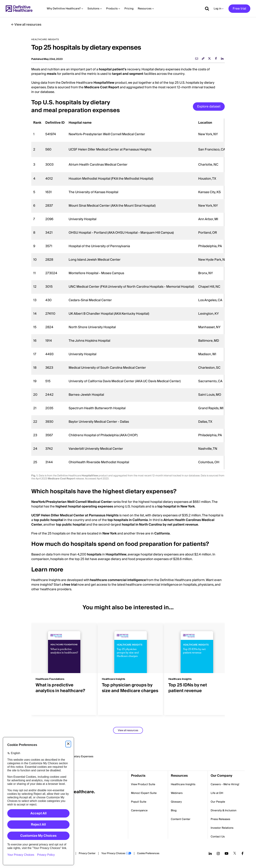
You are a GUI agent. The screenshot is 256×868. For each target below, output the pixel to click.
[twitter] (209, 58)
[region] (128, 294)
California (162, 534)
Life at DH (217, 793)
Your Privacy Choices (113, 853)
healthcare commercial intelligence (118, 580)
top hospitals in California (128, 520)
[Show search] (206, 9)
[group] (62, 667)
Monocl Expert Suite (144, 793)
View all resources (28, 25)
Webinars (177, 793)
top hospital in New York (176, 506)
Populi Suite (139, 802)
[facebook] (216, 58)
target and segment (128, 74)
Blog (174, 810)
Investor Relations (222, 828)
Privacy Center (87, 853)
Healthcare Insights (183, 784)
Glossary (176, 802)
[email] (197, 58)
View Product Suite (143, 784)
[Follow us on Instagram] (218, 853)
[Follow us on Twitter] (235, 853)
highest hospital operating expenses (84, 506)
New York (110, 534)
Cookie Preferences (148, 853)
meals (52, 74)
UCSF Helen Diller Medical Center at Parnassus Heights (75, 515)
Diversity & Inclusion (224, 810)
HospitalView (104, 83)
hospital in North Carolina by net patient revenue (160, 525)
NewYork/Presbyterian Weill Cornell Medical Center (72, 502)
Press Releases (220, 819)
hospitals (94, 554)
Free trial (239, 9)
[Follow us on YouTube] (226, 853)
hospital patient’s (113, 69)
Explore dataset (209, 107)
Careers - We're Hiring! (225, 784)
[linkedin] (222, 58)
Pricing (129, 9)
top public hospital (49, 520)
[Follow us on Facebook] (242, 853)
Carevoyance (139, 810)
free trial (71, 585)
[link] (203, 58)
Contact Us (218, 837)
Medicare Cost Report (102, 87)
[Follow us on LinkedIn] (210, 853)
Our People (218, 802)
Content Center (181, 819)
